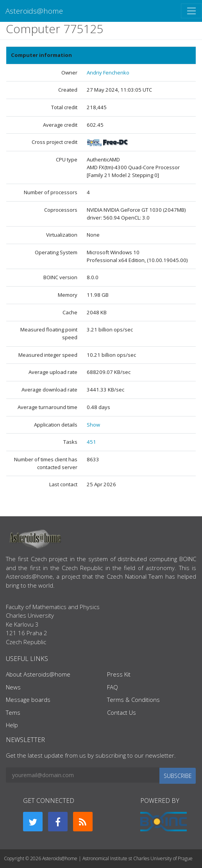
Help (12, 725)
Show (93, 425)
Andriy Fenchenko (108, 73)
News (13, 687)
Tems (13, 712)
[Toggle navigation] (191, 11)
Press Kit (119, 674)
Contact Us (122, 712)
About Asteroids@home (38, 674)
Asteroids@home (34, 11)
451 (91, 442)
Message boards (28, 700)
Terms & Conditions (133, 700)
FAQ (113, 687)
